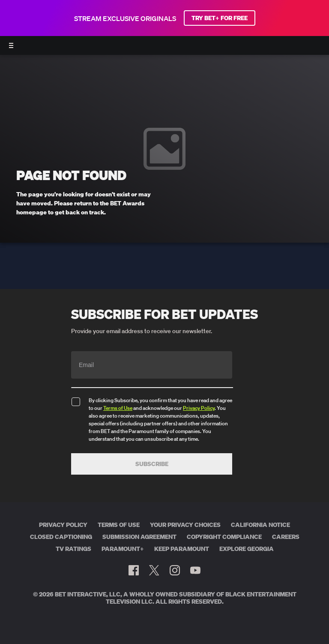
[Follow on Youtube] (195, 570)
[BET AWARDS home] (164, 48)
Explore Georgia (247, 549)
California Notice (260, 525)
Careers (286, 537)
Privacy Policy (199, 408)
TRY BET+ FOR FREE (220, 18)
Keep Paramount (182, 549)
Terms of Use (118, 408)
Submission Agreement (139, 537)
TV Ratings (73, 549)
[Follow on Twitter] (154, 570)
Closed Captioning (61, 537)
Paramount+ (123, 549)
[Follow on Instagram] (175, 570)
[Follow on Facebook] (134, 570)
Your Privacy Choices (185, 525)
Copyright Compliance (224, 537)
